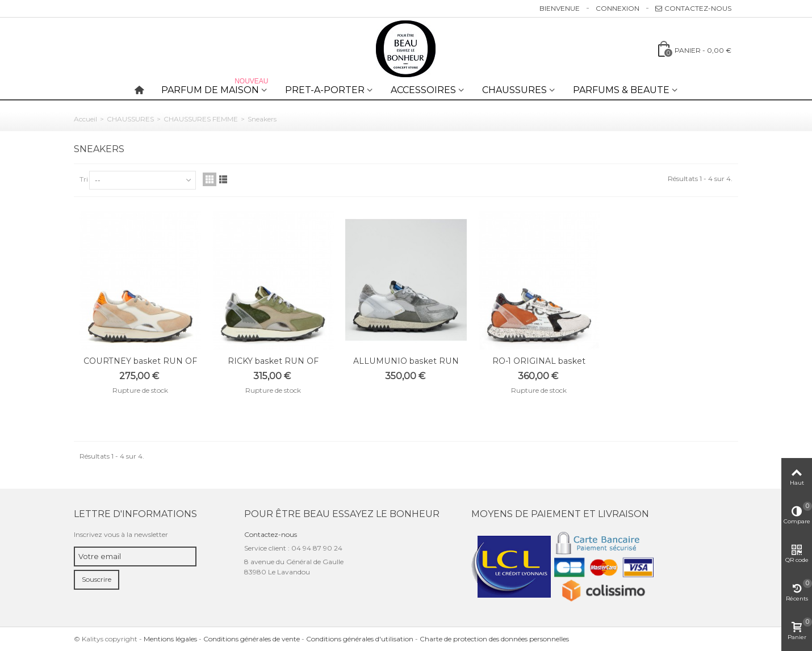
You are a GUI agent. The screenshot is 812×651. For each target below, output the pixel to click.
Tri (84, 179)
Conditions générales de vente (252, 639)
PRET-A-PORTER (325, 90)
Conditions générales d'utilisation (360, 639)
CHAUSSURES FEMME (201, 119)
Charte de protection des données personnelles (494, 639)
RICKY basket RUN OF (273, 361)
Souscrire (97, 579)
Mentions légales (170, 639)
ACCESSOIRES (423, 90)
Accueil (85, 119)
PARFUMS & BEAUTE (621, 90)
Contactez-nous (693, 8)
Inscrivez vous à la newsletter (121, 534)
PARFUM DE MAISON (216, 88)
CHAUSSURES (514, 90)
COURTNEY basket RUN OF (140, 361)
